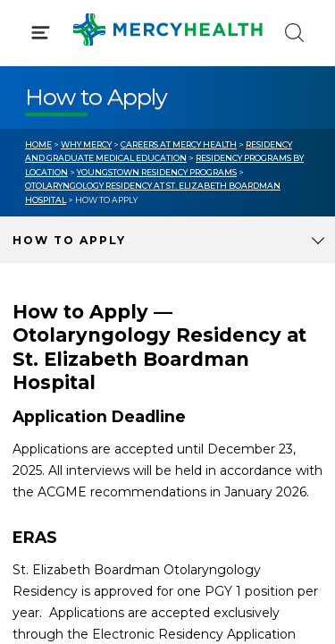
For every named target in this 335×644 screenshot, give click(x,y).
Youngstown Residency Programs (157, 172)
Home (38, 144)
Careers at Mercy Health (179, 144)
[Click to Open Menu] (41, 33)
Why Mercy (86, 144)
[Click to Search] (294, 33)
